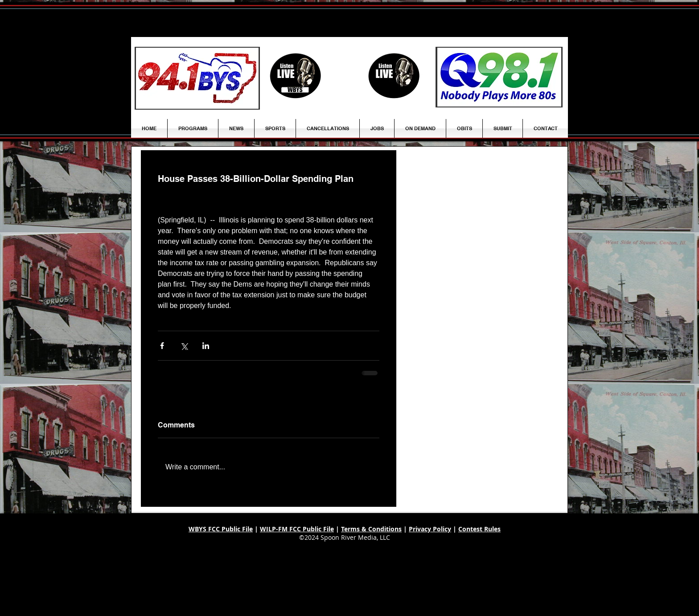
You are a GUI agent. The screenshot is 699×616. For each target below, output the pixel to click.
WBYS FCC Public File (221, 529)
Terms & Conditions (371, 529)
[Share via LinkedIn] (206, 346)
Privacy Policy (430, 529)
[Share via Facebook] (162, 346)
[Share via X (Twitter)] (184, 346)
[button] (236, 128)
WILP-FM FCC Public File (297, 529)
